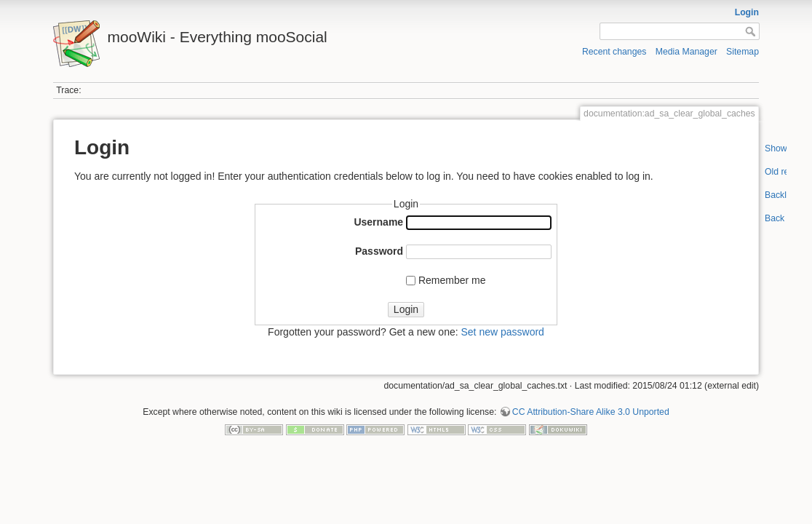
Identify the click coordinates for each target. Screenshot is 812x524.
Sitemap (743, 52)
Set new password (502, 332)
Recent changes (614, 52)
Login (747, 12)
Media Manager (686, 52)
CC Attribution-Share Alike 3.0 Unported (591, 412)
